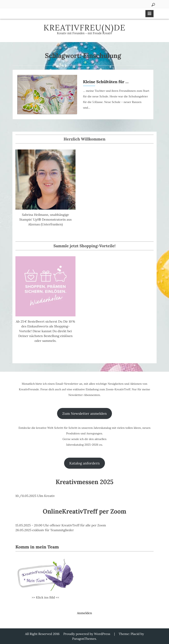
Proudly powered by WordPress (87, 634)
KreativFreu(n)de (84, 28)
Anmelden (84, 613)
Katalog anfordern (84, 463)
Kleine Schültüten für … (106, 82)
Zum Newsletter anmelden (84, 413)
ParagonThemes (84, 639)
